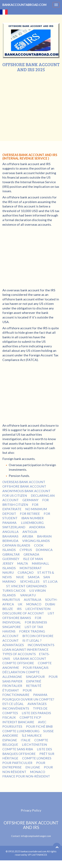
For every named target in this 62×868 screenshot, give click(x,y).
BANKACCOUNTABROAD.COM (24, 5)
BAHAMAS (10, 536)
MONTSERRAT (31, 568)
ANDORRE (10, 735)
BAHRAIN (44, 536)
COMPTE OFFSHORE (18, 663)
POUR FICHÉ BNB (39, 726)
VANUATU (28, 595)
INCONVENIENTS (41, 645)
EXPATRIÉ (34, 681)
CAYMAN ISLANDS (16, 545)
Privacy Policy (31, 810)
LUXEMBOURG (32, 523)
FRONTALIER (12, 686)
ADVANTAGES (13, 645)
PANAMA (10, 523)
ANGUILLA (10, 532)
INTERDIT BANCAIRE (18, 722)
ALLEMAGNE (12, 677)
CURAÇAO (26, 572)
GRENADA (31, 554)
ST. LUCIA (50, 581)
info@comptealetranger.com (36, 836)
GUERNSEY (11, 559)
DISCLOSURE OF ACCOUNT (23, 613)
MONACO (34, 604)
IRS (19, 609)
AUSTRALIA (33, 599)
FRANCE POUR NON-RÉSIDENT (26, 776)
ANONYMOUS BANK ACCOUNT (26, 491)
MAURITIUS (11, 599)
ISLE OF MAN (33, 559)
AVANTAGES (37, 704)
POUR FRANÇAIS (36, 668)
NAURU (8, 572)
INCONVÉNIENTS (16, 708)
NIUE (20, 577)
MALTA (23, 563)
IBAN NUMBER (33, 518)
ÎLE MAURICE (32, 735)
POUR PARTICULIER (17, 763)
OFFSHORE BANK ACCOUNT (24, 486)
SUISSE (48, 731)
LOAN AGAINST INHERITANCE (25, 649)
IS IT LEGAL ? (32, 640)
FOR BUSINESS (36, 622)
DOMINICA (44, 550)
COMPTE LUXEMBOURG (21, 731)
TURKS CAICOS (14, 590)
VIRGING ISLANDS (36, 541)
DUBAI (50, 604)
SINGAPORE (12, 627)
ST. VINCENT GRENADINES (27, 586)
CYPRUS (26, 550)
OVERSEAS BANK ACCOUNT (24, 482)
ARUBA (28, 536)
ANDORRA (37, 527)
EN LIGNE (33, 767)
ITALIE (26, 740)
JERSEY (8, 563)
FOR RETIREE (30, 514)
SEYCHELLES (30, 581)
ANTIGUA (30, 532)
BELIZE (8, 609)
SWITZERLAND (14, 527)
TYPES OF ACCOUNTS (19, 654)
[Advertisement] (30, 103)
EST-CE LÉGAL (13, 704)
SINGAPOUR (35, 677)
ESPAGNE (10, 740)
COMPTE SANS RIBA (18, 749)
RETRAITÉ (34, 686)
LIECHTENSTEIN (38, 609)
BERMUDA (10, 541)
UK (20, 604)
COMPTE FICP (31, 717)
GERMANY (30, 500)
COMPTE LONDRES (37, 758)
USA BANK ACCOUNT (30, 658)
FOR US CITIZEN (15, 495)
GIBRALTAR (11, 554)
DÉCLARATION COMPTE (21, 672)
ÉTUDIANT (11, 690)
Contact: (31, 829)
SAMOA (34, 577)
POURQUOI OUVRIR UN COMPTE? (28, 699)
